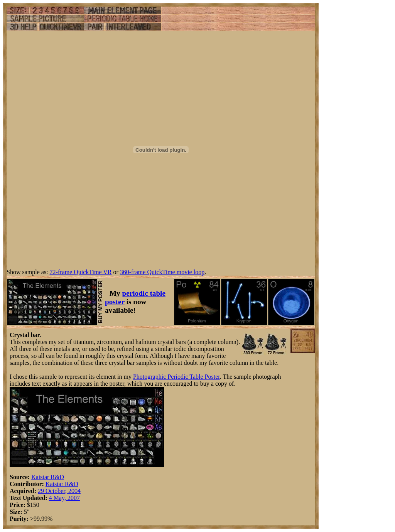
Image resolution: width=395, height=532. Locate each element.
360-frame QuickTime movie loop (162, 272)
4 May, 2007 (64, 498)
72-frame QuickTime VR (81, 272)
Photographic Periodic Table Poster (176, 377)
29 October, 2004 (59, 491)
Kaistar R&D (48, 477)
